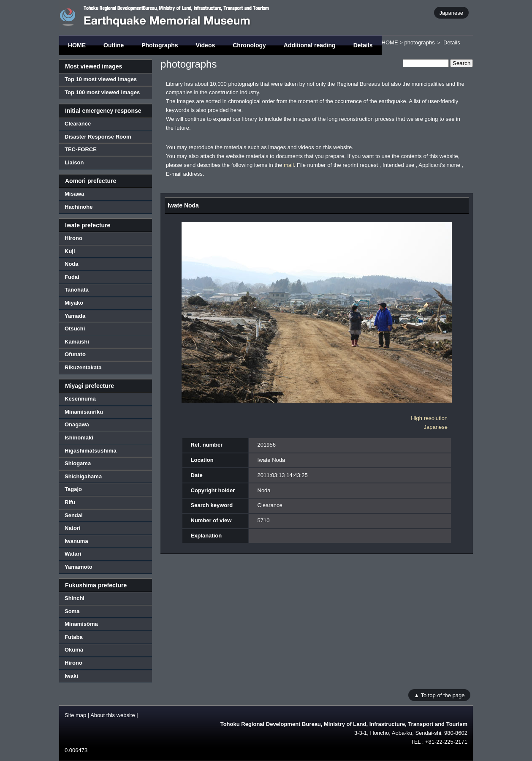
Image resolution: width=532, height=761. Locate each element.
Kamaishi (77, 342)
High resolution (429, 418)
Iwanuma (76, 541)
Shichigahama (83, 476)
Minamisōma (81, 624)
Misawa (74, 194)
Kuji (70, 251)
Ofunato (75, 354)
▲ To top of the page (439, 695)
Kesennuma (80, 399)
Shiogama (78, 463)
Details (363, 45)
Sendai (74, 515)
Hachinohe (79, 207)
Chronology (249, 45)
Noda (72, 264)
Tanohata (77, 290)
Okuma (74, 650)
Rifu (70, 502)
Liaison (74, 162)
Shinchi (75, 598)
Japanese (451, 12)
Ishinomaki (79, 438)
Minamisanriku (84, 412)
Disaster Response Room (98, 137)
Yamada (75, 316)
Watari (73, 554)
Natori (73, 528)
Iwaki (71, 676)
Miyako (74, 303)
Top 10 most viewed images (101, 79)
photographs (419, 42)
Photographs (160, 45)
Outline (114, 45)
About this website (113, 715)
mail (289, 165)
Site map (75, 715)
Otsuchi (75, 329)
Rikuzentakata (83, 367)
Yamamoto (79, 567)
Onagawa (77, 424)
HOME (77, 45)
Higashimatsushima (91, 451)
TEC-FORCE (81, 149)
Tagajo (73, 489)
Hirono (73, 238)
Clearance (78, 124)
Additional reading (310, 45)
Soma (72, 611)
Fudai (72, 277)
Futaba (74, 637)
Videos (206, 45)
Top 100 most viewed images (102, 92)
